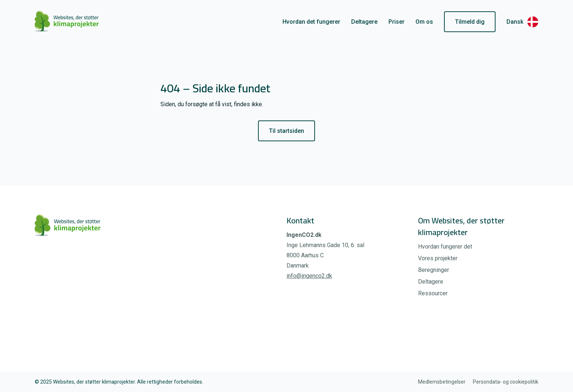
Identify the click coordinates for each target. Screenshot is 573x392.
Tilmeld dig (470, 22)
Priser (396, 22)
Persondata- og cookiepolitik (506, 382)
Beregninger (434, 270)
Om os (424, 22)
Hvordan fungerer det (445, 247)
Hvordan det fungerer (311, 22)
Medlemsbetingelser (442, 382)
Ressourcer (433, 293)
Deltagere (364, 22)
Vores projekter (438, 258)
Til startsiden (286, 131)
